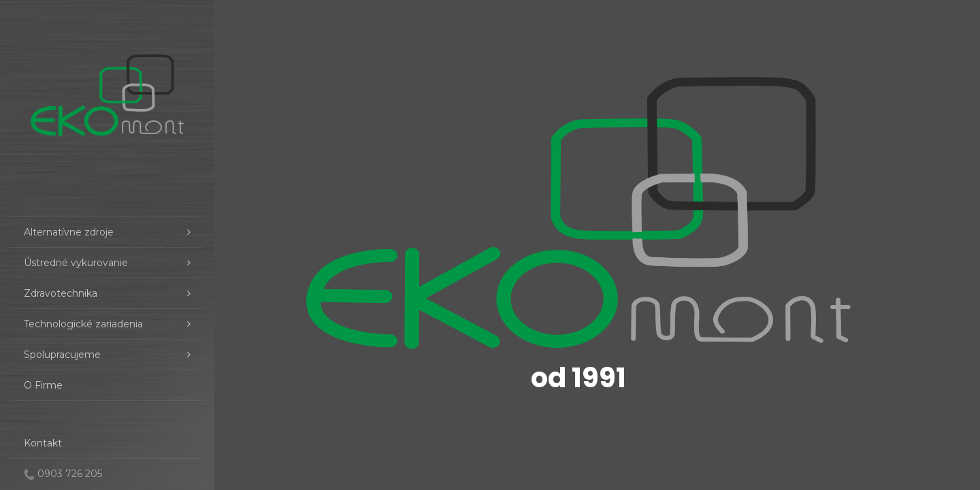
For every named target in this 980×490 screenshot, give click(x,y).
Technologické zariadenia (107, 324)
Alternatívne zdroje (107, 232)
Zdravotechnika (107, 293)
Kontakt (43, 443)
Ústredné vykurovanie (107, 263)
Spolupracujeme (107, 355)
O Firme (43, 385)
